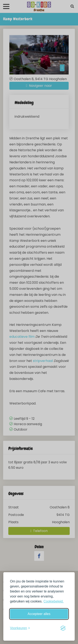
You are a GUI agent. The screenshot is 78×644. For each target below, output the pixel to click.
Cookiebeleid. (54, 601)
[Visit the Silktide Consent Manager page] (63, 628)
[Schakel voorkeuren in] (20, 628)
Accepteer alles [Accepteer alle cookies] (39, 614)
